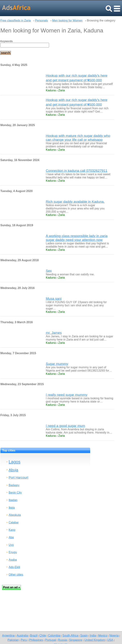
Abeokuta (15, 515)
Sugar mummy (57, 364)
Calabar (14, 522)
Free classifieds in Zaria (16, 21)
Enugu (13, 552)
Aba (11, 537)
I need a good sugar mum (65, 426)
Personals (41, 21)
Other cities (16, 575)
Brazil (34, 635)
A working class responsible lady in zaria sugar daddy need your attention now (77, 238)
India (93, 635)
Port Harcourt (18, 477)
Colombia (54, 635)
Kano (12, 530)
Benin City (15, 493)
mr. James (54, 333)
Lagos (14, 462)
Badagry (14, 485)
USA (110, 640)
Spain (84, 635)
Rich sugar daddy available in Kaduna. (75, 202)
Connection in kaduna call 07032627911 (77, 171)
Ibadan (13, 500)
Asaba (13, 560)
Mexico (103, 635)
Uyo (11, 545)
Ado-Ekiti (14, 567)
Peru (24, 640)
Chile (43, 635)
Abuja (13, 470)
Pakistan (13, 640)
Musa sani (54, 299)
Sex (49, 271)
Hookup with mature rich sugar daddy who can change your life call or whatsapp (78, 138)
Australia (22, 635)
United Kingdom (95, 640)
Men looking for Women (67, 21)
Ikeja (12, 508)
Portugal (51, 640)
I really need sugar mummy (67, 395)
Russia (63, 640)
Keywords (7, 41)
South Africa (70, 635)
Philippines (36, 640)
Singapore (76, 640)
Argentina (8, 635)
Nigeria (114, 635)
